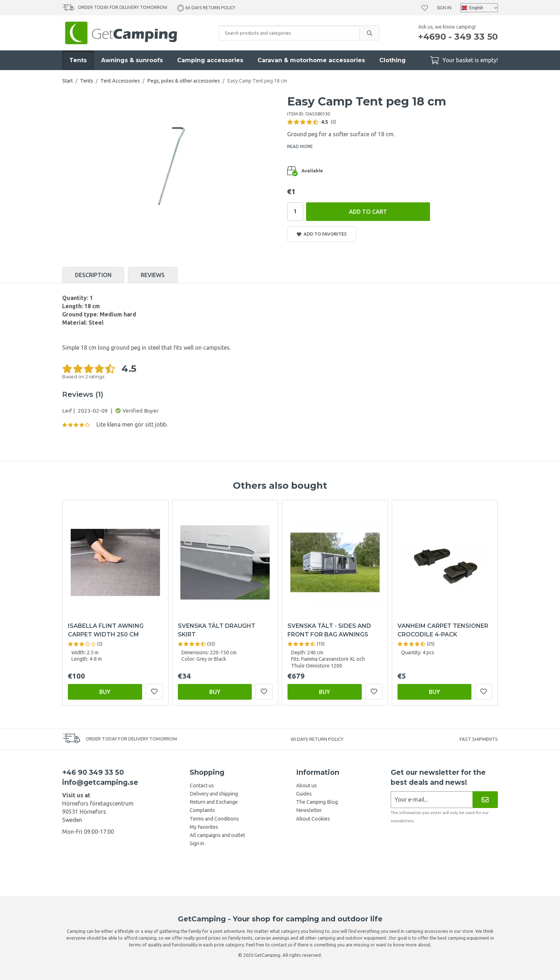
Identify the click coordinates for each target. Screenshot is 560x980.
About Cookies (313, 819)
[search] (369, 33)
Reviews (153, 275)
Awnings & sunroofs (132, 60)
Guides (304, 794)
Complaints (202, 810)
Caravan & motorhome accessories (311, 60)
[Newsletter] (485, 800)
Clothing (392, 60)
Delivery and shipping (214, 794)
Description (93, 275)
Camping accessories (210, 60)
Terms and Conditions (214, 819)
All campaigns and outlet (217, 835)
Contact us (202, 786)
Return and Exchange (214, 802)
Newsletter (309, 810)
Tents (78, 60)
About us (306, 786)
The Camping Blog (317, 802)
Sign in (444, 8)
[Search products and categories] (289, 33)
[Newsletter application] (432, 800)
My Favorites (204, 827)
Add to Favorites (322, 234)
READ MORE (300, 146)
